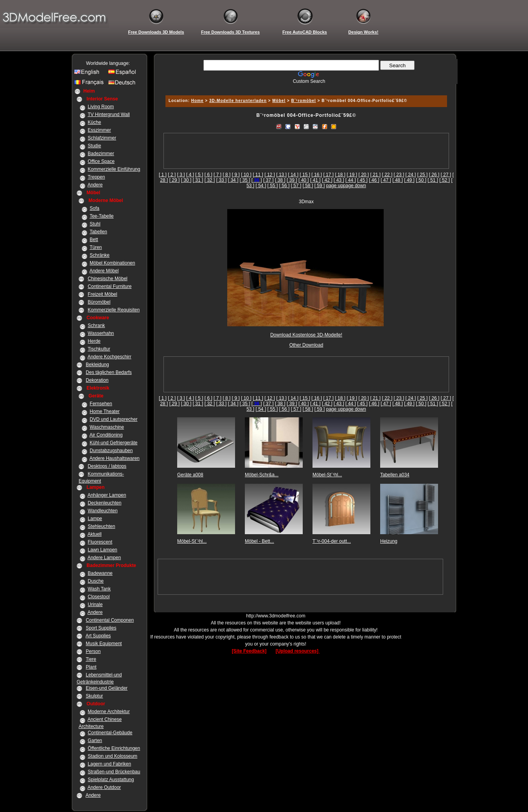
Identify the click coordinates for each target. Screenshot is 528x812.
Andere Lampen (104, 558)
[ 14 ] (293, 175)
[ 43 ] (339, 180)
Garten (95, 740)
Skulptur (94, 696)
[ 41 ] (315, 180)
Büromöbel (99, 302)
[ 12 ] (270, 175)
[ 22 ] (387, 175)
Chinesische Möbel (107, 279)
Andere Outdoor (104, 787)
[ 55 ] (273, 186)
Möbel (279, 101)
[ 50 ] (421, 180)
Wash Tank (99, 589)
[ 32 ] (210, 180)
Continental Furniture (110, 286)
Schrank (96, 326)
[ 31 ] (198, 180)
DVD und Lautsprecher (113, 419)
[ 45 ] (362, 180)
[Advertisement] (305, 87)
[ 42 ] (327, 180)
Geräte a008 (190, 475)
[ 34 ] (233, 180)
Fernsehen (101, 404)
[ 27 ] (446, 175)
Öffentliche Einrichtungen (114, 748)
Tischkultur (99, 349)
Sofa (94, 208)
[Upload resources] (298, 651)
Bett (94, 240)
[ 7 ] (217, 175)
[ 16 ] (317, 175)
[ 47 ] (386, 180)
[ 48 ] (398, 180)
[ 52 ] (444, 180)
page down (355, 186)
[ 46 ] (374, 180)
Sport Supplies (101, 628)
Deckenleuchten (104, 503)
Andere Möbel (104, 271)
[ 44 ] (351, 180)
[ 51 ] (433, 180)
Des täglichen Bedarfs (109, 372)
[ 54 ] (261, 186)
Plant (91, 667)
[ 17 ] (328, 175)
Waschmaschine (107, 427)
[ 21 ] (376, 175)
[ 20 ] (364, 175)
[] (257, 180)
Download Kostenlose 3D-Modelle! (306, 335)
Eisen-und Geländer (107, 688)
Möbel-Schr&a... (262, 475)
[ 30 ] (186, 180)
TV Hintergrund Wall (109, 114)
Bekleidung (97, 365)
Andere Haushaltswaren (115, 458)
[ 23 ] (399, 175)
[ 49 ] (409, 180)
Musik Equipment (104, 644)
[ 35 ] (245, 180)
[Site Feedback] (249, 651)
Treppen (96, 177)
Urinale (95, 605)
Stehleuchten (101, 526)
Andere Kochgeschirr (110, 357)
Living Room (101, 107)
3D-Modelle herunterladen (238, 101)
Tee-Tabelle (101, 216)
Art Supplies (98, 636)
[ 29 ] (175, 180)
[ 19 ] (352, 175)
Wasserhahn (101, 333)
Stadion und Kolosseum (112, 756)
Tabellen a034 (395, 475)
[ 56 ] (285, 186)
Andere (95, 185)
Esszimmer (99, 130)
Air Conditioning (106, 435)
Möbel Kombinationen (112, 263)
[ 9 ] (236, 175)
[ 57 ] (296, 186)
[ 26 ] (434, 175)
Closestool (99, 597)
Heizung (389, 541)
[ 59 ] (320, 186)
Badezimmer (101, 154)
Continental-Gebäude (110, 733)
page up (335, 186)
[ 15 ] (305, 175)
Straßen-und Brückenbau (114, 772)
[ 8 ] (226, 175)
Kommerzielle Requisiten (114, 310)
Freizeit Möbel (102, 294)
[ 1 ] (163, 175)
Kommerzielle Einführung (114, 169)
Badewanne (100, 573)
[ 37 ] (268, 180)
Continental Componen (110, 620)
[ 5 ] (199, 175)
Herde (94, 341)
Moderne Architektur (109, 712)
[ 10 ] (246, 175)
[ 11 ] (258, 175)
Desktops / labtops (107, 466)
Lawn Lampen (102, 550)
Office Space (101, 161)
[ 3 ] (181, 175)
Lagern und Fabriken (109, 764)
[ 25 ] (423, 175)
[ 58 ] (308, 186)
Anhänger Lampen (107, 495)
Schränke (100, 255)
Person (93, 651)
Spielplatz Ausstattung (111, 780)
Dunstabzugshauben (111, 451)
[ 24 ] (411, 175)
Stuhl (95, 224)
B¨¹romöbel (304, 101)
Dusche (96, 581)
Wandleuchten (102, 511)
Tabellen (98, 232)
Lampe (95, 519)
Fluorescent (100, 542)
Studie (94, 146)
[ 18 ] (340, 175)
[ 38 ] (280, 180)
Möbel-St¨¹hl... (327, 475)
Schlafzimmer (102, 138)
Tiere (91, 659)
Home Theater (104, 411)
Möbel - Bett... (260, 541)
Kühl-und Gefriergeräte (113, 443)
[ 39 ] (292, 180)
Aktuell (95, 534)
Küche (94, 122)
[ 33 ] (222, 180)
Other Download (306, 345)
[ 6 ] (208, 175)
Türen (96, 247)
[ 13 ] (281, 175)
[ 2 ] (172, 175)
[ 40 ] (304, 180)
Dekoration (97, 380)
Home (198, 101)
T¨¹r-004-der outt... (332, 541)
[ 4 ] (190, 175)
